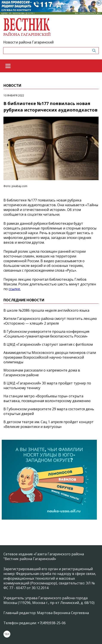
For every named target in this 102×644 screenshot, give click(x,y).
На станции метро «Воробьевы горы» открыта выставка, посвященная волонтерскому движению (47, 398)
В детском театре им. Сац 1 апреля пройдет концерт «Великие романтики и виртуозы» (49, 424)
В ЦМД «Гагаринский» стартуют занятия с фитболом (48, 344)
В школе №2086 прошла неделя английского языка (46, 310)
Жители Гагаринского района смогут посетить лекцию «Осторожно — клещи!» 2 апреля (50, 321)
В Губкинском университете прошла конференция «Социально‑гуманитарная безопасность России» (46, 334)
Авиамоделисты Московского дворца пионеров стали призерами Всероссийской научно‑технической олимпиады (50, 357)
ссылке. (15, 289)
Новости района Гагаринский (28, 42)
